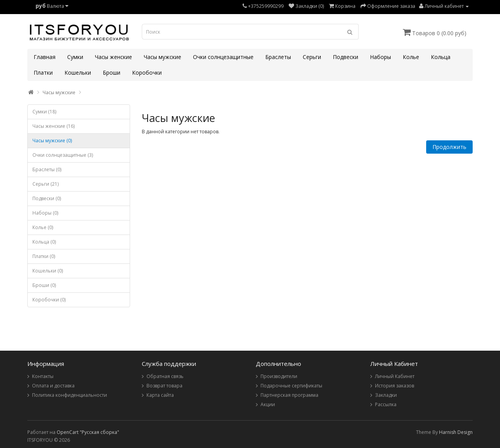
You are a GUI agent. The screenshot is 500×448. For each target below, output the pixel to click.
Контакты (43, 376)
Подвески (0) (47, 198)
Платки (43, 73)
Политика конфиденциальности (70, 395)
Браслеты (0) (47, 169)
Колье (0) (43, 227)
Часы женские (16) (54, 126)
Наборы (380, 57)
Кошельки (78, 73)
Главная (45, 57)
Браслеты (278, 57)
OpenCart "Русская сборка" (88, 432)
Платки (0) (44, 256)
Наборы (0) (45, 213)
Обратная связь (165, 376)
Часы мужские (162, 57)
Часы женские (113, 57)
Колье (411, 57)
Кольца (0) (44, 242)
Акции (268, 404)
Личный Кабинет (395, 376)
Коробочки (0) (49, 300)
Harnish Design (456, 432)
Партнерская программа (289, 395)
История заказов (395, 386)
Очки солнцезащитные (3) (63, 155)
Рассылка (386, 404)
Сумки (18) (44, 112)
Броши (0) (44, 285)
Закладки (386, 395)
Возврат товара (164, 386)
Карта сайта (160, 395)
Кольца (441, 57)
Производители (279, 376)
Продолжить (449, 147)
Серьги (312, 57)
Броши (112, 73)
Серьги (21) (46, 184)
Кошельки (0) (48, 271)
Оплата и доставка (53, 386)
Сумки (75, 57)
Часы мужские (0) (52, 141)
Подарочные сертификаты (291, 386)
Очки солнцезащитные (223, 57)
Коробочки (147, 73)
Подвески (346, 57)
